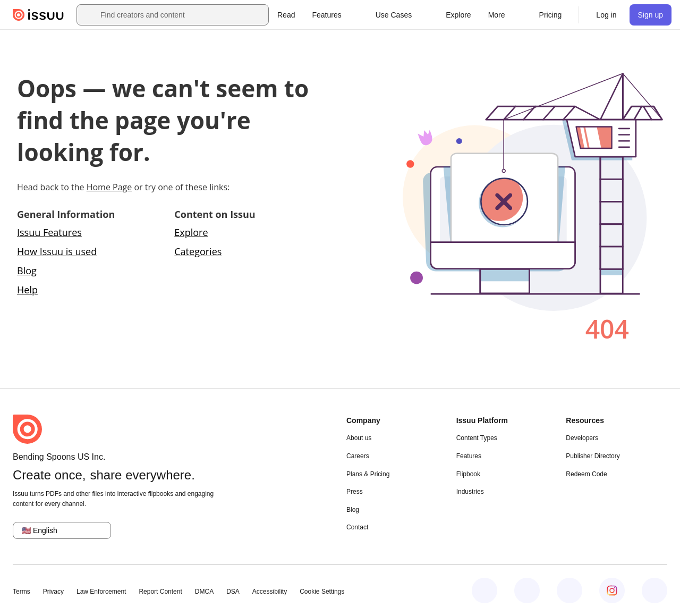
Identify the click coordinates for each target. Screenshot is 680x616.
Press (355, 492)
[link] (286, 15)
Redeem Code (586, 474)
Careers (358, 456)
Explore (191, 232)
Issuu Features (49, 232)
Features (469, 456)
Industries (470, 492)
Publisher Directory (593, 456)
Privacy (53, 592)
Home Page (109, 187)
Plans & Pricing (368, 474)
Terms (22, 592)
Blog (27, 271)
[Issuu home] (38, 15)
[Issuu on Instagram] (612, 590)
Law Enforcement (101, 592)
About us (359, 438)
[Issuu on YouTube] (654, 590)
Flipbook (468, 474)
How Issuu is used (57, 251)
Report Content (160, 592)
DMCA (204, 592)
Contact (357, 527)
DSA (233, 592)
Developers (582, 438)
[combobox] (182, 15)
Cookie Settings (322, 592)
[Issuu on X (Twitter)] (569, 590)
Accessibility (270, 592)
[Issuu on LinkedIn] (527, 590)
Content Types (477, 438)
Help (27, 290)
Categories (198, 251)
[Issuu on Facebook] (484, 590)
